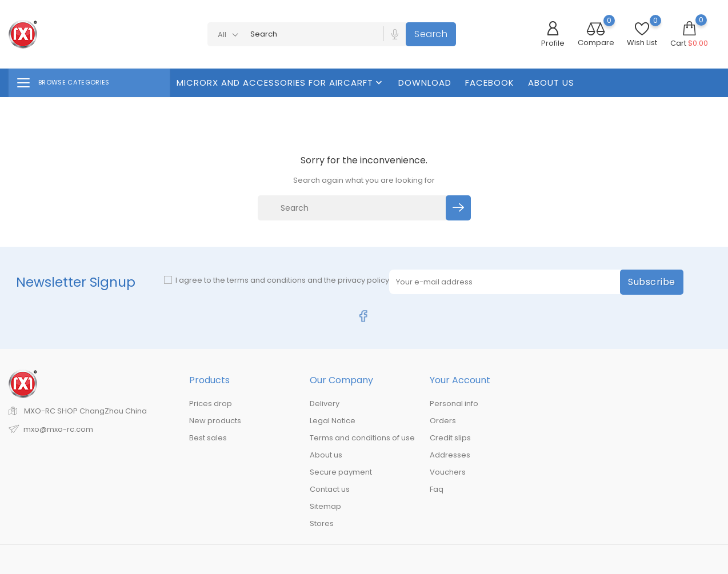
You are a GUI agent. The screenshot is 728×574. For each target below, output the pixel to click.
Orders (443, 421)
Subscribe (652, 282)
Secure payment (341, 472)
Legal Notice (333, 421)
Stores (322, 523)
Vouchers (448, 472)
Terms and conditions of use (362, 438)
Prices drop (211, 404)
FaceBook (490, 83)
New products (215, 421)
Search (431, 34)
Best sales (208, 438)
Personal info (454, 404)
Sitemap (325, 506)
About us (551, 83)
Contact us (330, 489)
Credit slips (450, 438)
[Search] (353, 208)
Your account (460, 380)
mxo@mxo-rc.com (58, 429)
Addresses (450, 455)
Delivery (325, 404)
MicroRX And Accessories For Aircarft (281, 83)
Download (425, 83)
